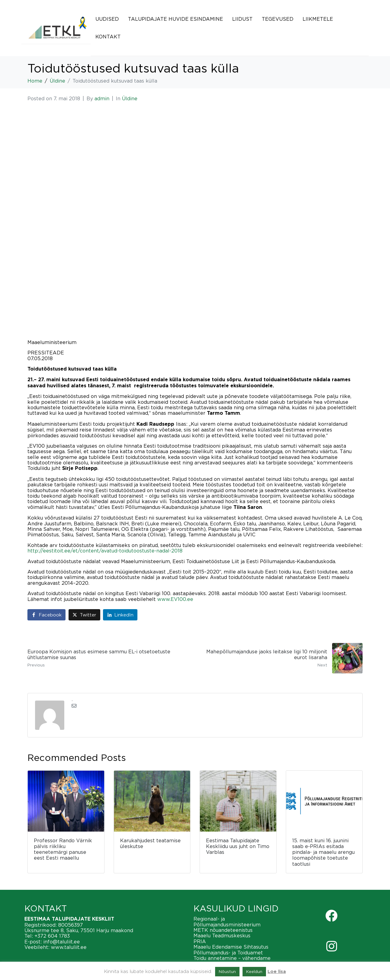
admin (102, 98)
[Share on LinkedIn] (120, 615)
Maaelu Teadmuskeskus (222, 936)
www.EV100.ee (175, 599)
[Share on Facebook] (46, 615)
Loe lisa (277, 972)
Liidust (242, 19)
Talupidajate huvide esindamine (175, 19)
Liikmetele (318, 19)
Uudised (107, 19)
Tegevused (278, 19)
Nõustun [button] (227, 971)
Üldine (130, 98)
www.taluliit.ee (69, 947)
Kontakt (108, 37)
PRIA (200, 941)
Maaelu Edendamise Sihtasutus (231, 947)
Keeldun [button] (254, 971)
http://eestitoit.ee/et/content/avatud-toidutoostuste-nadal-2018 (105, 551)
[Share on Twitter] (84, 615)
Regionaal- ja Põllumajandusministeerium (227, 921)
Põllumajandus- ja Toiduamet (228, 953)
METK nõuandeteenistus (223, 930)
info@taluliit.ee (62, 942)
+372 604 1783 (52, 936)
